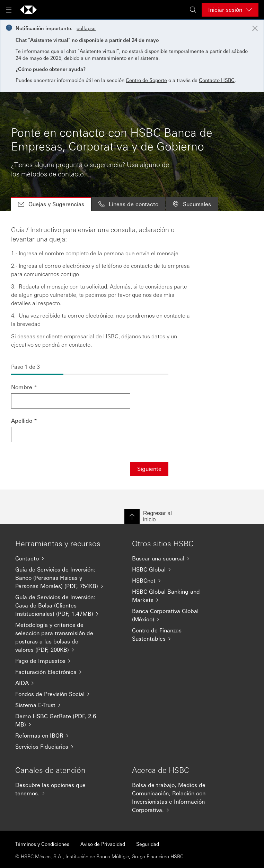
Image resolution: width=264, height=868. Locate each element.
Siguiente (149, 469)
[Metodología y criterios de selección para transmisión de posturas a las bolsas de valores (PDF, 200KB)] (60, 637)
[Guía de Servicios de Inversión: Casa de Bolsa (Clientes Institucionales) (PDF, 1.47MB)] (60, 605)
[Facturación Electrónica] (60, 672)
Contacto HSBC (217, 80)
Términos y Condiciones (42, 844)
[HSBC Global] (177, 569)
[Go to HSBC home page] (28, 10)
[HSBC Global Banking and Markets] (177, 596)
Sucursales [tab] (192, 204)
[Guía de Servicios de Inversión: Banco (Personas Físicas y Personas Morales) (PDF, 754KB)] (60, 578)
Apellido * (24, 421)
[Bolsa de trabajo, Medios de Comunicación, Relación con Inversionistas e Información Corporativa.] (177, 797)
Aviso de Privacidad (103, 844)
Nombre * (24, 387)
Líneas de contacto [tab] (128, 204)
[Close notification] (255, 28)
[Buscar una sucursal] (177, 558)
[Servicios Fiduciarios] (60, 747)
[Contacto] (60, 558)
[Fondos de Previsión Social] (60, 694)
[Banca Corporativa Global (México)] (177, 615)
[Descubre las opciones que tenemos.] (60, 789)
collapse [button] (86, 28)
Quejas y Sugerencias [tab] (51, 204)
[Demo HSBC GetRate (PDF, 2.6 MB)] (60, 720)
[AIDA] (60, 683)
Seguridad (148, 844)
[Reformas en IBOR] (60, 735)
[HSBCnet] (177, 581)
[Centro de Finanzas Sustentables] (177, 634)
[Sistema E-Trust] (60, 705)
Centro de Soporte (146, 80)
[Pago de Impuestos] (60, 661)
